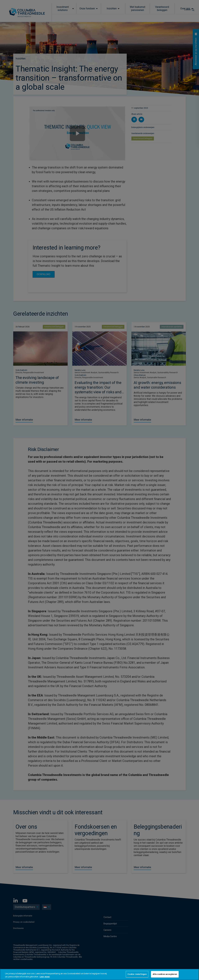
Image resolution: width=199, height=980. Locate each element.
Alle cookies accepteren (165, 974)
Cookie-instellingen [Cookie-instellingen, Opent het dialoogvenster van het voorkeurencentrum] (137, 974)
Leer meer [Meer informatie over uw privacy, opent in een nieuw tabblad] (45, 977)
